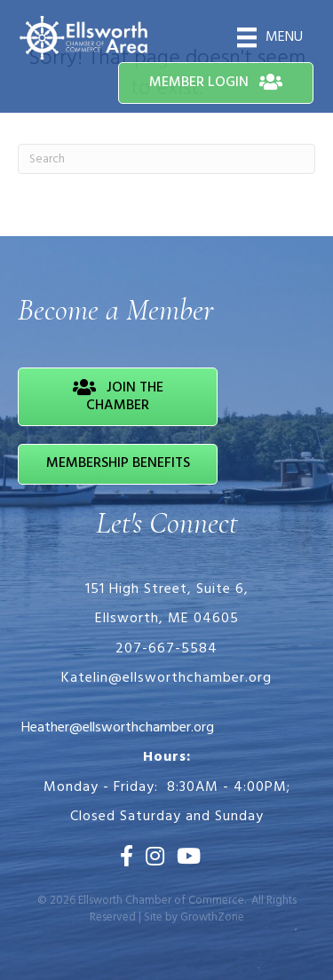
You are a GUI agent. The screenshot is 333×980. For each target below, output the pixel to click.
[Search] (166, 159)
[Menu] (270, 37)
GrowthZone (212, 917)
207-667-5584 (166, 649)
